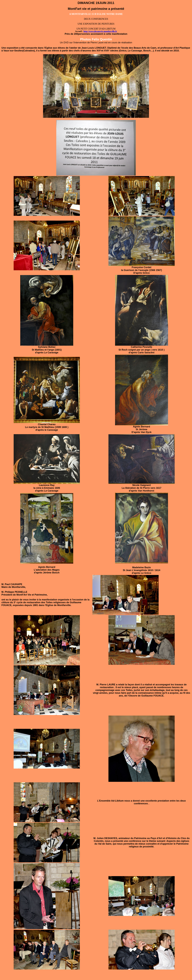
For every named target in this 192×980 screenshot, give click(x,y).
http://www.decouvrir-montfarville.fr (100, 31)
